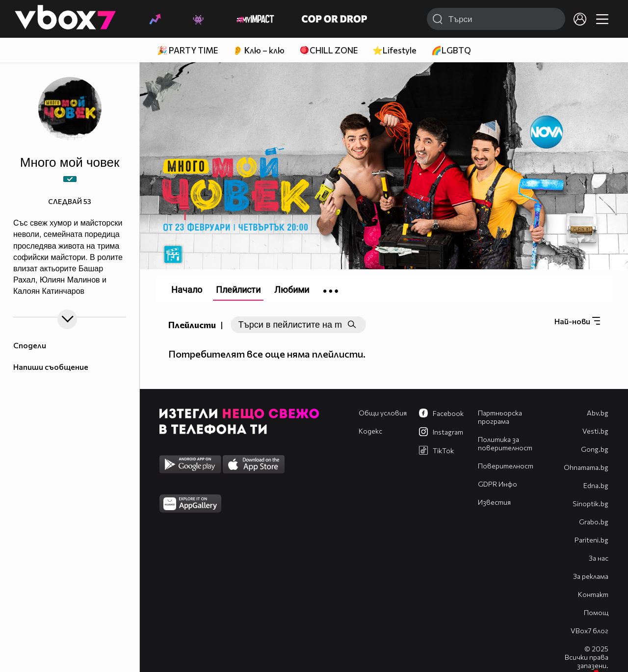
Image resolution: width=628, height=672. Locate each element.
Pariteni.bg (591, 540)
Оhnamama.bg (586, 467)
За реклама (591, 576)
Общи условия (383, 413)
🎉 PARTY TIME (187, 50)
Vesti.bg (595, 431)
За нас (599, 558)
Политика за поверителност (505, 443)
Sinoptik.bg (590, 504)
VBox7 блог (589, 631)
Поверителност (506, 466)
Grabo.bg (594, 522)
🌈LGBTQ (451, 50)
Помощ (596, 612)
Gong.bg (595, 449)
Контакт (593, 594)
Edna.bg (596, 485)
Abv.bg (598, 413)
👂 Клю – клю (259, 50)
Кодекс (370, 431)
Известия (494, 502)
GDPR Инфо (497, 484)
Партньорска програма (500, 417)
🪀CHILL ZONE (328, 50)
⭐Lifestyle (394, 50)
